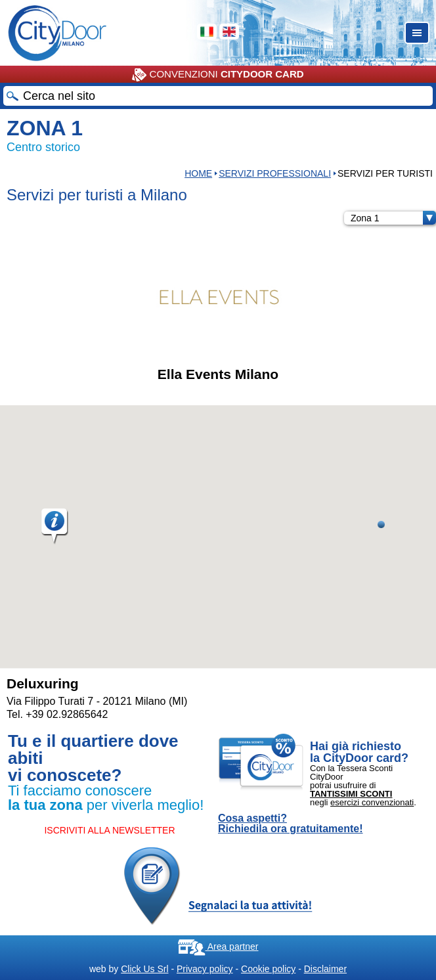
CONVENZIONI (218, 75)
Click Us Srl (144, 969)
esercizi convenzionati (372, 802)
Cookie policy (268, 969)
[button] (55, 527)
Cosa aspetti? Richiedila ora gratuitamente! (291, 824)
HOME (198, 173)
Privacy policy (205, 969)
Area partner (218, 947)
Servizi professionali (275, 173)
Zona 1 (393, 218)
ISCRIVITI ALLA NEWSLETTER (109, 830)
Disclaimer (325, 969)
